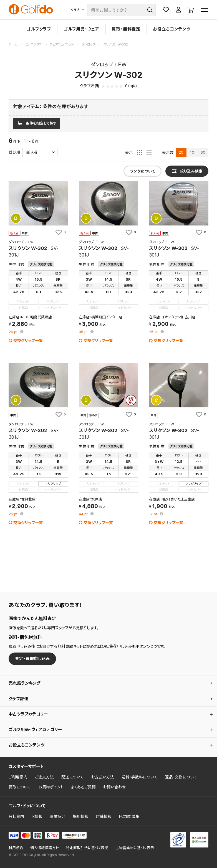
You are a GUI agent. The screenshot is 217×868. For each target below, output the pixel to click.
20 (181, 152)
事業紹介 (58, 816)
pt (14, 332)
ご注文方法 (44, 777)
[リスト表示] (149, 153)
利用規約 (16, 848)
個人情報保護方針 (45, 848)
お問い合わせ (115, 787)
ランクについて (142, 171)
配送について (73, 777)
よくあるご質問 (83, 787)
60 (203, 152)
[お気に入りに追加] (60, 232)
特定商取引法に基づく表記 (87, 848)
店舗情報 (104, 816)
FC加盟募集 (129, 816)
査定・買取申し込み (32, 658)
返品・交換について (181, 777)
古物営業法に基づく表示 (135, 848)
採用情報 (81, 816)
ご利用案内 (18, 777)
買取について (20, 787)
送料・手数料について (140, 777)
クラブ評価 (18, 699)
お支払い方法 (103, 777)
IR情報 (37, 816)
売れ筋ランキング (24, 683)
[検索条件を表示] (36, 123)
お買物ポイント (51, 787)
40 (192, 152)
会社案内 (16, 816)
